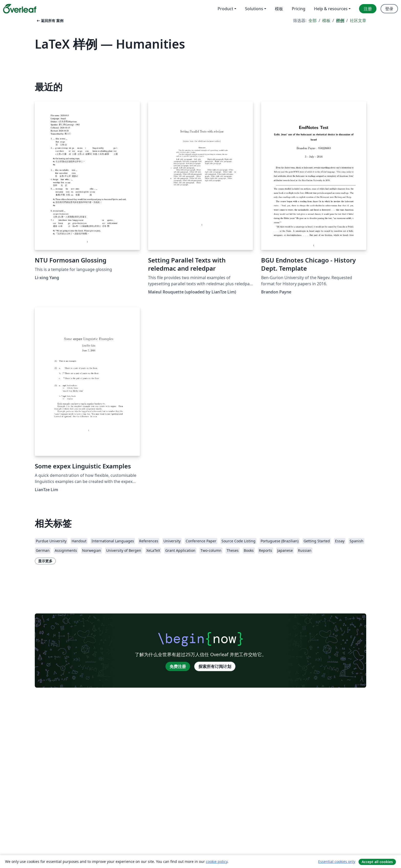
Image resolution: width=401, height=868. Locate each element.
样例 (340, 20)
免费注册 (178, 666)
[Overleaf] (20, 9)
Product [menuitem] (225, 9)
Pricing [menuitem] (299, 9)
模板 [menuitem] (279, 9)
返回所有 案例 (50, 21)
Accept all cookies (377, 862)
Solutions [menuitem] (254, 9)
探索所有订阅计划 (215, 666)
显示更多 (45, 561)
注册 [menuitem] (368, 9)
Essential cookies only (337, 861)
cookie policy (217, 861)
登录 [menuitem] (389, 9)
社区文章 (358, 20)
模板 (326, 20)
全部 (313, 20)
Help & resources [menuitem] (331, 9)
